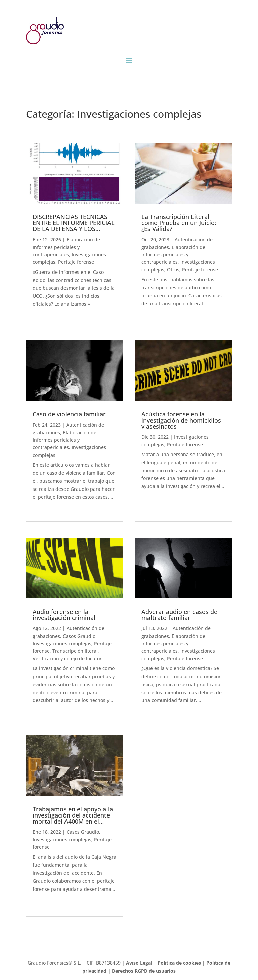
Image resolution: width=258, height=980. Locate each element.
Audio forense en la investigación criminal (64, 615)
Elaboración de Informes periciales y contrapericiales (66, 247)
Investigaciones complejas (62, 643)
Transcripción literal (75, 651)
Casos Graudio (79, 636)
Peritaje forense (76, 262)
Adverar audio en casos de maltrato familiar (179, 615)
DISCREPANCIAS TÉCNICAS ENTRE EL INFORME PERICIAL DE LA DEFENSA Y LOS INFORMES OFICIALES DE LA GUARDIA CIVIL (74, 229)
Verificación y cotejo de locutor (67, 659)
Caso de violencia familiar (69, 414)
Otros (173, 270)
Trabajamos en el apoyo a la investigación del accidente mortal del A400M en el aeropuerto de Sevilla (73, 818)
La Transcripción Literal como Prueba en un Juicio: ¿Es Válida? (179, 223)
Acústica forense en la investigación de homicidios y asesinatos (181, 420)
